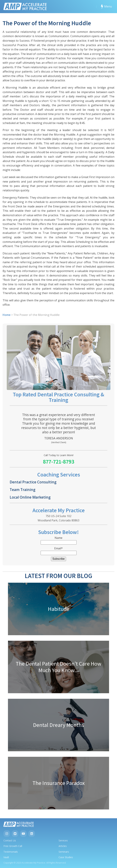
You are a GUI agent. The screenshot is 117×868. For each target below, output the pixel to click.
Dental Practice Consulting (33, 482)
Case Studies (66, 857)
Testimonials (11, 852)
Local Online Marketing (30, 497)
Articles (63, 846)
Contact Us (10, 840)
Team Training (23, 490)
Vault (6, 857)
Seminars (64, 852)
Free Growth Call (13, 846)
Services (63, 840)
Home (7, 315)
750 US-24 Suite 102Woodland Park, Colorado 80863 (58, 518)
